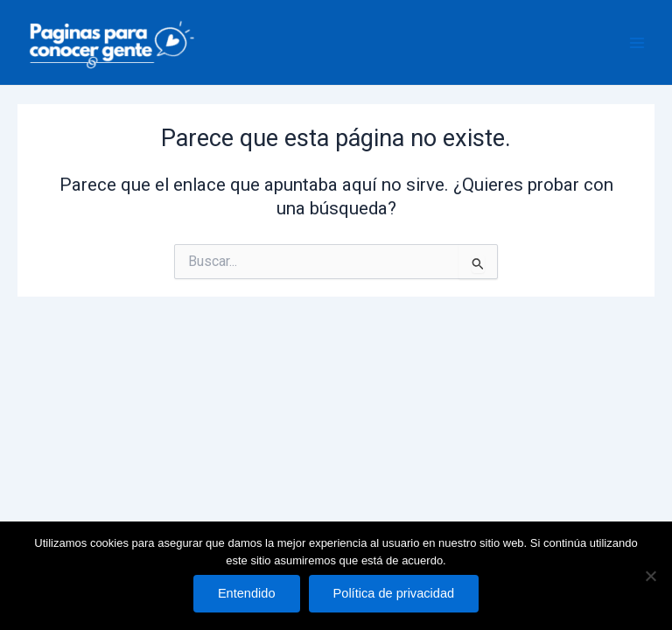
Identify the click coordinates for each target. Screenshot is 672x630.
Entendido (247, 593)
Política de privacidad (394, 593)
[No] (650, 576)
